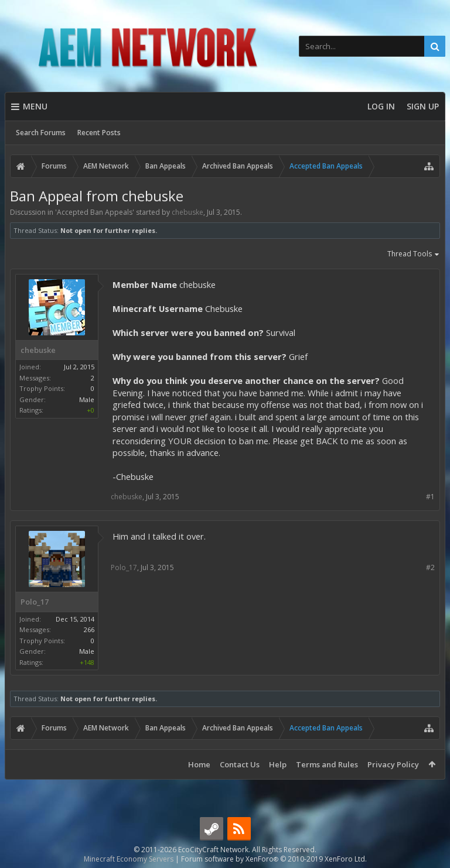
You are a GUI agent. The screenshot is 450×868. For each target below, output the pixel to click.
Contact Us (240, 764)
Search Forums (41, 133)
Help (278, 764)
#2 (430, 567)
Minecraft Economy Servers (129, 859)
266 (89, 629)
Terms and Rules (327, 764)
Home (199, 764)
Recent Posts (99, 133)
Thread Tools (414, 255)
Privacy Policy (393, 764)
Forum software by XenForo (274, 859)
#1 (430, 497)
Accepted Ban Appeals (95, 212)
